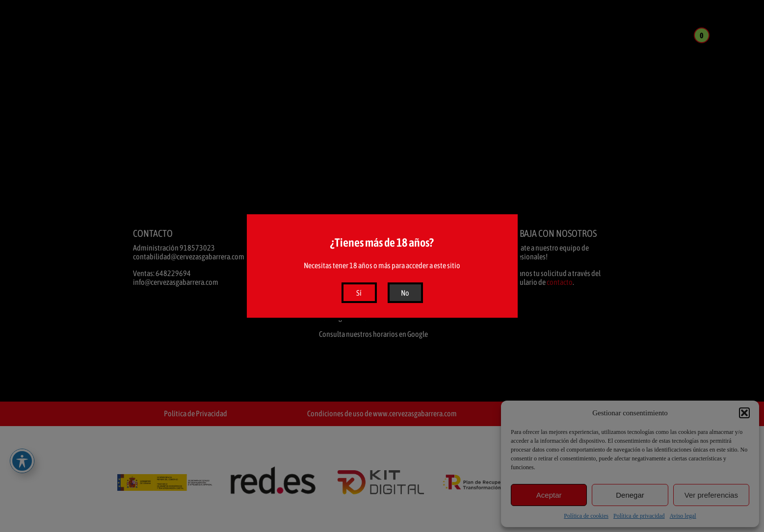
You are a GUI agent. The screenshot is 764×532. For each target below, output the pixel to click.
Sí (359, 293)
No (405, 293)
